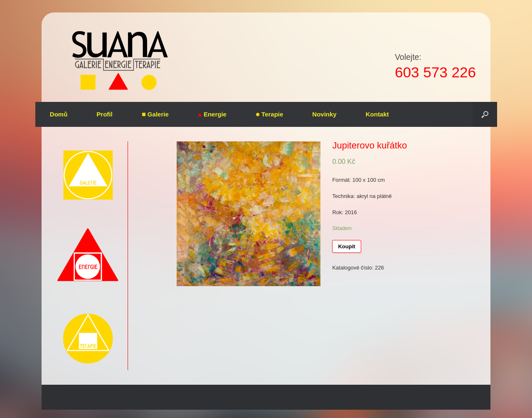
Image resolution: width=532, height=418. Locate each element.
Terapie (269, 114)
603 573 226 (435, 72)
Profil (104, 114)
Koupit (346, 246)
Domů (59, 114)
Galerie (155, 114)
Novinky (324, 114)
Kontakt (377, 114)
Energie (212, 114)
